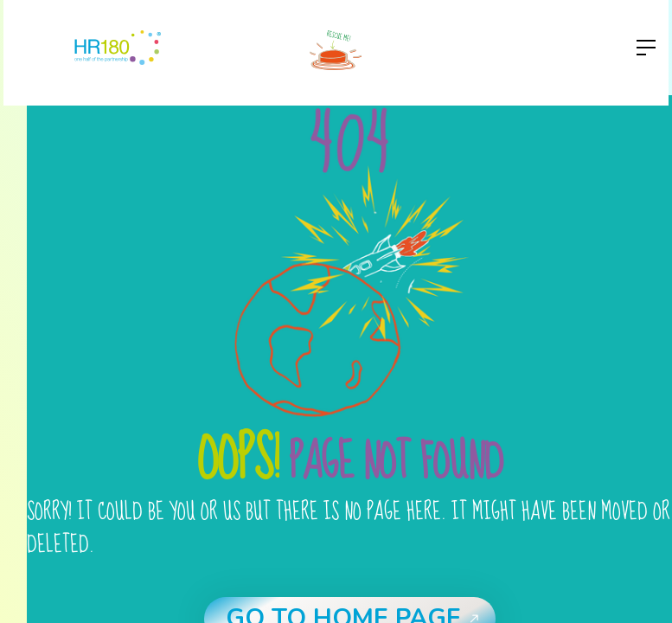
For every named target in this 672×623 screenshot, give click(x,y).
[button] (641, 48)
